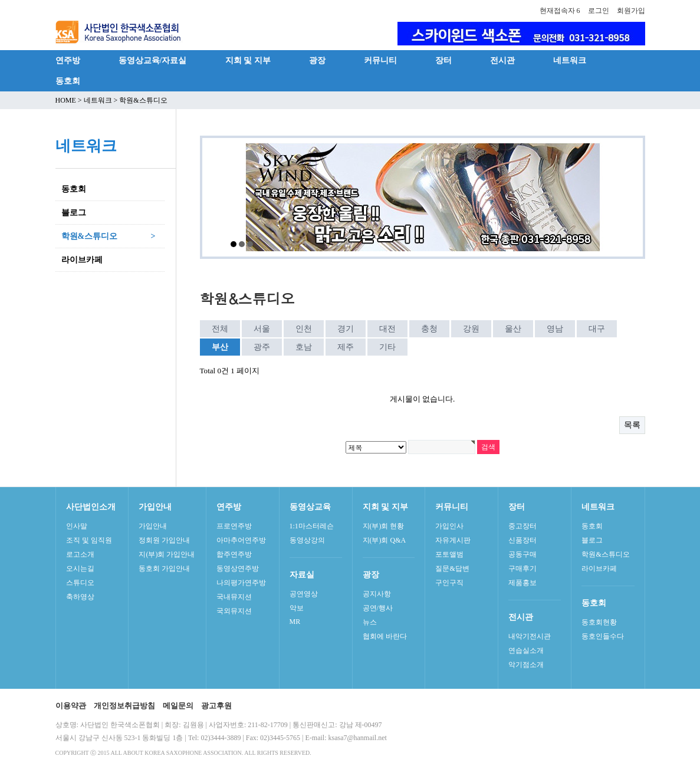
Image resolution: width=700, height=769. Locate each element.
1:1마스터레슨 (312, 526)
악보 (297, 608)
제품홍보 (522, 583)
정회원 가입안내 (164, 540)
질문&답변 (452, 568)
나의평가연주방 (241, 583)
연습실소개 (526, 650)
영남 (555, 329)
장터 (443, 60)
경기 (346, 329)
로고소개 (80, 554)
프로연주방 (234, 526)
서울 (262, 329)
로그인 (599, 11)
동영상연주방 (238, 568)
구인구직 (449, 583)
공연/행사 (378, 608)
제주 (346, 347)
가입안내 (153, 526)
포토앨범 (449, 554)
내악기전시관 (530, 636)
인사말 (77, 526)
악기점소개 (526, 665)
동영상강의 (307, 540)
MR (295, 622)
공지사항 (377, 594)
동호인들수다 (603, 636)
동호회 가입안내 (164, 568)
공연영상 (304, 594)
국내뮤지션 (234, 597)
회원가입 (631, 11)
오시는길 (80, 568)
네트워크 (570, 60)
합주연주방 (234, 554)
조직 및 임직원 (89, 540)
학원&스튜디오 (605, 554)
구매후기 (522, 568)
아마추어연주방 (241, 540)
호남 (304, 347)
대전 (387, 329)
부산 (217, 345)
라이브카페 (599, 568)
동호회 (68, 81)
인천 (304, 329)
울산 (513, 329)
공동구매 (522, 554)
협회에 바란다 (385, 636)
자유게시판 (453, 540)
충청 (429, 329)
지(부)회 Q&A (384, 540)
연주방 (68, 60)
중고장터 (522, 526)
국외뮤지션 (234, 611)
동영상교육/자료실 (153, 60)
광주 (262, 347)
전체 (220, 329)
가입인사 (449, 526)
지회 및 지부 (248, 60)
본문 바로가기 (0, 0)
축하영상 (80, 597)
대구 (597, 329)
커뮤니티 (380, 60)
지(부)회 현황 (384, 526)
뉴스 (370, 622)
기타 (387, 347)
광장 (317, 60)
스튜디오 (80, 583)
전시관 (502, 60)
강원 (471, 329)
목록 (632, 425)
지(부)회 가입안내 (167, 554)
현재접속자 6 (560, 11)
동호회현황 (599, 622)
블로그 (592, 540)
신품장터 (522, 540)
